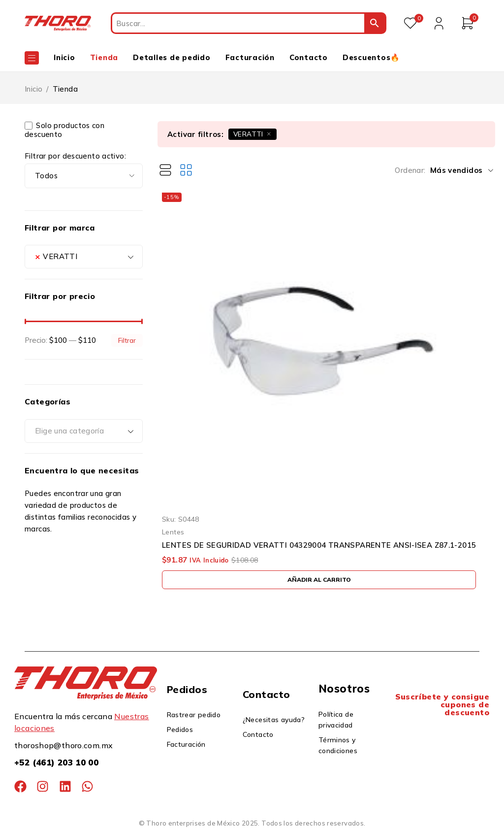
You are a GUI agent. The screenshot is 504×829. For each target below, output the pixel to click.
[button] (319, 580)
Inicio (33, 89)
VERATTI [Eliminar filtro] (248, 134)
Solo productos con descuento (64, 130)
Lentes (173, 532)
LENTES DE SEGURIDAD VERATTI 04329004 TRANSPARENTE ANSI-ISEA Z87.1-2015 (319, 545)
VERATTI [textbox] (56, 257)
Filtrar (127, 340)
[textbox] (84, 431)
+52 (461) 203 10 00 (56, 762)
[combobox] (84, 257)
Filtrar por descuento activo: (75, 156)
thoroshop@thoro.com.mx (63, 745)
